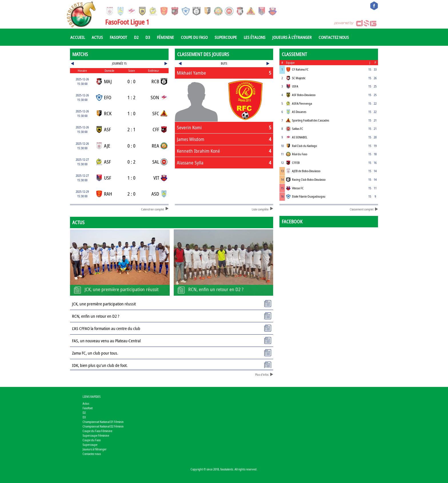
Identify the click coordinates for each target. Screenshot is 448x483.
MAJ (108, 81)
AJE (107, 146)
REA (155, 146)
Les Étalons (255, 37)
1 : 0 (131, 113)
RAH (108, 194)
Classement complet (364, 209)
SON (155, 97)
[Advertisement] (224, 188)
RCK (108, 113)
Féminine (165, 37)
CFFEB (296, 163)
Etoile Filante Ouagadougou (309, 196)
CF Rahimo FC (300, 69)
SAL (156, 162)
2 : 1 (131, 129)
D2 (136, 37)
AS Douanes (299, 112)
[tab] (224, 73)
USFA (295, 86)
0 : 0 (131, 81)
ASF (107, 129)
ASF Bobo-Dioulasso (304, 95)
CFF (156, 129)
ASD (155, 194)
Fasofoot (118, 37)
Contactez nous (334, 37)
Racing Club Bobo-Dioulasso (309, 179)
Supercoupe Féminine (96, 435)
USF (108, 178)
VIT (156, 178)
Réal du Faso (300, 154)
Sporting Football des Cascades (311, 120)
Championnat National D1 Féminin (103, 422)
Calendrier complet (155, 209)
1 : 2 (131, 97)
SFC (156, 113)
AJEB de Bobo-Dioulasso (306, 171)
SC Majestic (299, 78)
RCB (155, 81)
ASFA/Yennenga (302, 103)
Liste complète (262, 209)
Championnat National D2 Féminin (103, 426)
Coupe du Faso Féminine (97, 431)
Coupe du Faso (194, 37)
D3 (148, 37)
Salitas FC (298, 129)
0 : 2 (131, 162)
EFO (108, 97)
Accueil (78, 37)
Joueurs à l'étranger (292, 37)
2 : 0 (131, 194)
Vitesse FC (298, 188)
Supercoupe (226, 37)
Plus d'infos (264, 374)
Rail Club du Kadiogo (304, 146)
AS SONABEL (300, 137)
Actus (97, 37)
